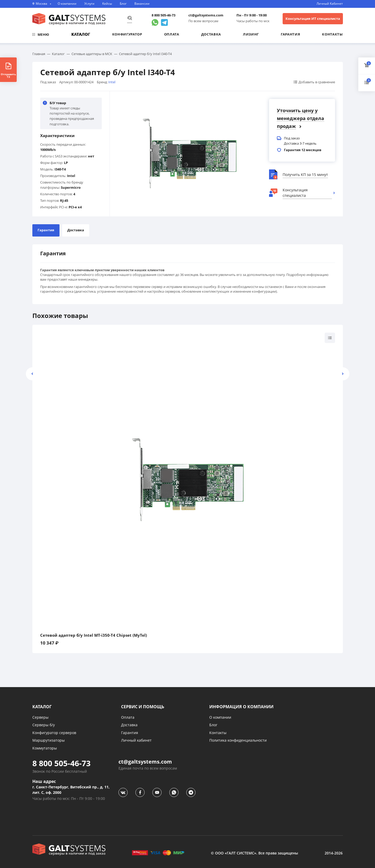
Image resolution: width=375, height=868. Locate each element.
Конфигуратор (127, 34)
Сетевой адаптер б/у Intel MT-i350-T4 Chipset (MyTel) (94, 635)
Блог (123, 4)
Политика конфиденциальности (238, 740)
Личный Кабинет (330, 4)
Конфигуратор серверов (54, 733)
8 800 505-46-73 (163, 15)
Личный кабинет (136, 740)
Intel (112, 82)
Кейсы (107, 4)
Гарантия (290, 34)
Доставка (211, 34)
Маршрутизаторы (49, 740)
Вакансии (142, 4)
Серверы (40, 717)
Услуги (89, 4)
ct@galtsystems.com (206, 15)
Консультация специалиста (295, 193)
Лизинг (251, 34)
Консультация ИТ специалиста (313, 19)
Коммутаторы (45, 748)
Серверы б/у (44, 725)
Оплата (172, 34)
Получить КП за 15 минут (305, 175)
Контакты (332, 34)
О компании (67, 4)
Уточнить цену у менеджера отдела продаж (300, 118)
